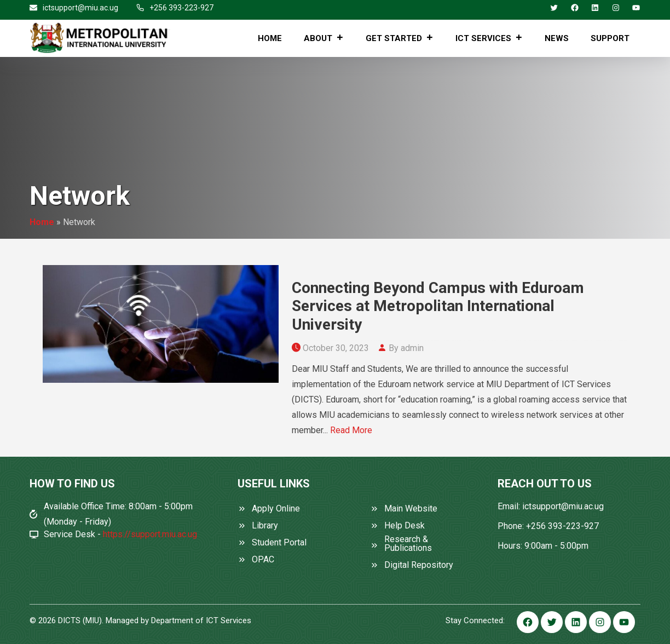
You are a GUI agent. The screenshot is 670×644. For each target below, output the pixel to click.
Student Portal (279, 543)
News (557, 38)
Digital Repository (419, 565)
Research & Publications (408, 544)
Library (265, 526)
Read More (351, 430)
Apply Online (276, 509)
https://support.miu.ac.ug (150, 534)
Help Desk (405, 526)
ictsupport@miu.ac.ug (80, 8)
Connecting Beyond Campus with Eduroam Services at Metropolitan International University (438, 306)
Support (610, 38)
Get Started (400, 38)
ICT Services (489, 38)
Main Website (411, 509)
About (324, 38)
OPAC (263, 560)
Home (270, 38)
